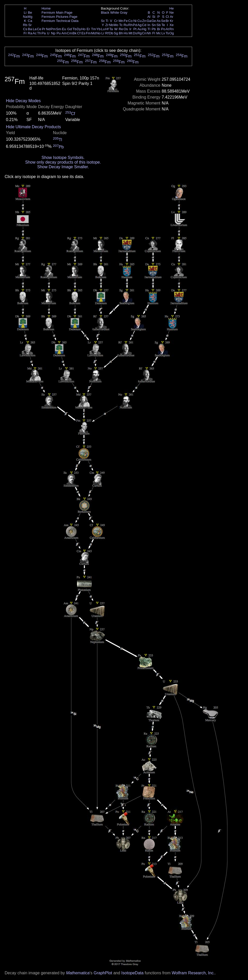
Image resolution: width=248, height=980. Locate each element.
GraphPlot (103, 973)
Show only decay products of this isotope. (63, 162)
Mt (130, 33)
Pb (154, 29)
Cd (144, 25)
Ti (107, 21)
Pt (135, 29)
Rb (25, 25)
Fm (88, 33)
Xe (172, 25)
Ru (126, 25)
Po (163, 29)
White (115, 13)
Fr (25, 33)
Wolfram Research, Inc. (193, 973)
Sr (30, 25)
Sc (103, 21)
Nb (111, 25)
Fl (154, 33)
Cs (25, 29)
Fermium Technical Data (60, 21)
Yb (98, 29)
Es (83, 33)
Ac (35, 33)
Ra (30, 33)
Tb (74, 29)
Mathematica (78, 973)
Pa (44, 33)
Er (88, 29)
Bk (74, 33)
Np (53, 33)
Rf (107, 33)
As (159, 21)
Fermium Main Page (57, 13)
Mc (159, 33)
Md (94, 33)
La (35, 29)
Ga (149, 21)
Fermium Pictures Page (59, 17)
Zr (107, 25)
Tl (149, 29)
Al (149, 17)
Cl (167, 17)
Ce (39, 29)
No (99, 33)
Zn (144, 21)
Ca (30, 21)
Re (121, 29)
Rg (139, 33)
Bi (159, 29)
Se (163, 21)
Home (46, 8)
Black (105, 13)
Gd (70, 29)
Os (126, 29)
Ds (135, 33)
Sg (116, 33)
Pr (44, 29)
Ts (167, 33)
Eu (64, 29)
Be (30, 13)
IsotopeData (132, 973)
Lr (103, 33)
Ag (139, 25)
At (167, 29)
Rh (130, 25)
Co (130, 21)
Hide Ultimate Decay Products (33, 127)
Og (172, 33)
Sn (154, 25)
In (149, 25)
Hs (126, 33)
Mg (30, 17)
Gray (124, 13)
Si (154, 17)
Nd (48, 29)
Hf (107, 29)
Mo (116, 25)
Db (111, 33)
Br (167, 21)
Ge (154, 21)
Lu (103, 29)
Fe (126, 21)
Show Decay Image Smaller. (63, 167)
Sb (159, 25)
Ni (135, 21)
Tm (93, 29)
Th (39, 33)
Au (139, 29)
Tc (121, 25)
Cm (70, 33)
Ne (172, 13)
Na (25, 17)
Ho (83, 29)
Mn (121, 21)
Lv (163, 33)
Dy (79, 29)
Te (163, 25)
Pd (135, 25)
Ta (111, 29)
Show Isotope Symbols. (63, 158)
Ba (30, 29)
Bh (121, 33)
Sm (59, 29)
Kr (171, 21)
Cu (139, 21)
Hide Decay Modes (23, 101)
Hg (144, 29)
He (172, 8)
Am (64, 33)
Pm (53, 29)
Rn (172, 29)
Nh (149, 33)
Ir (130, 29)
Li (25, 13)
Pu (58, 33)
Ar (171, 17)
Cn (144, 33)
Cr (116, 21)
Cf (79, 33)
